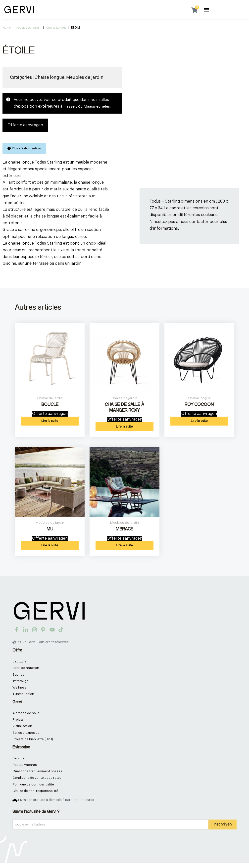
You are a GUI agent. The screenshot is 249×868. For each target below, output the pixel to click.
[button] (206, 10)
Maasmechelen (98, 107)
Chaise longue (56, 28)
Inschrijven (223, 829)
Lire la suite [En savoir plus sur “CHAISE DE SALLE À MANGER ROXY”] (124, 427)
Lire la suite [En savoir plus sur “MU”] (50, 546)
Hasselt (71, 107)
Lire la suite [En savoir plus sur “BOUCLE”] (50, 421)
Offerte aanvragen (25, 125)
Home (7, 28)
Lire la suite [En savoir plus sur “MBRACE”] (124, 546)
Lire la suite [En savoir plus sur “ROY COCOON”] (199, 421)
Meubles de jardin (28, 28)
